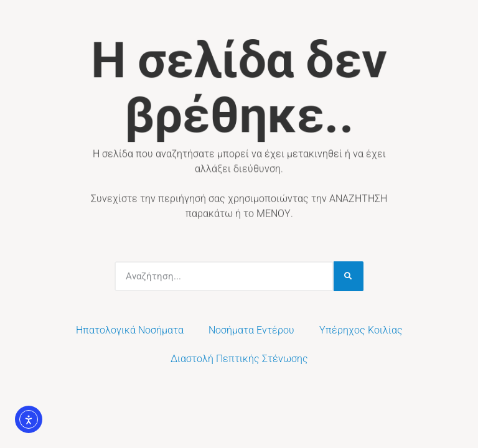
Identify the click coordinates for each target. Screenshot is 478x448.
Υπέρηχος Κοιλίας (361, 330)
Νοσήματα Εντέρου (251, 330)
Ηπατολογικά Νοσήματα (130, 330)
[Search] (349, 276)
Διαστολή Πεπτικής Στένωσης (239, 359)
